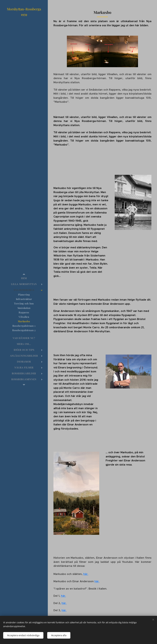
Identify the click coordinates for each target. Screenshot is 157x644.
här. (86, 574)
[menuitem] (24, 278)
